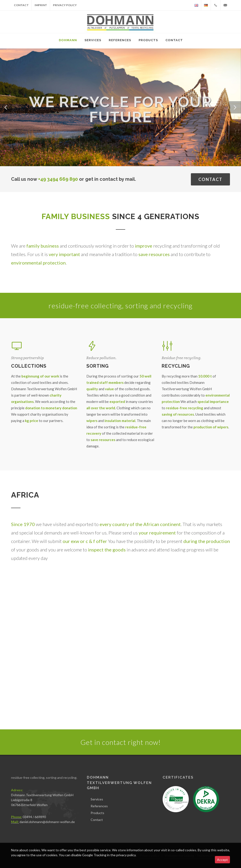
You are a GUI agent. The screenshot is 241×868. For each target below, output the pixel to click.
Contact (21, 5)
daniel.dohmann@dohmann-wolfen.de (47, 822)
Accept (222, 860)
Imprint (41, 5)
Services (97, 799)
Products (97, 813)
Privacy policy (65, 5)
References (99, 806)
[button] (6, 107)
